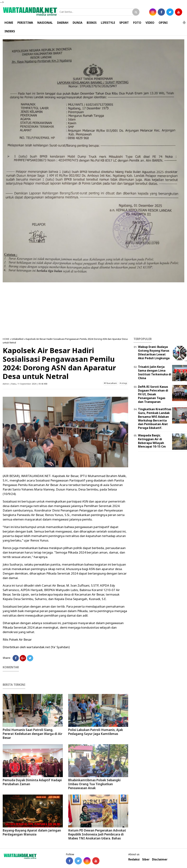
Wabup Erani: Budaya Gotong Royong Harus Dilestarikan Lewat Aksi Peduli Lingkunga (154, 352)
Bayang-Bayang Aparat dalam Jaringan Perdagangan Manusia (32, 832)
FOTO (137, 23)
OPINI (163, 23)
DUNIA (78, 23)
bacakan (110, 383)
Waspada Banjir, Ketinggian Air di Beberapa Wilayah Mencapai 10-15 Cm (152, 441)
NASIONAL (45, 23)
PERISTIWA (25, 23)
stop (123, 383)
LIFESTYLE (108, 23)
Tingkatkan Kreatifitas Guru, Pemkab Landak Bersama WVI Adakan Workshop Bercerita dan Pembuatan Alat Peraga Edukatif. (155, 418)
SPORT (124, 23)
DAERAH (63, 23)
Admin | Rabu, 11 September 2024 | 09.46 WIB (25, 384)
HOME (9, 23)
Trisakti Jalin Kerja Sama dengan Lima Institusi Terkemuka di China (155, 372)
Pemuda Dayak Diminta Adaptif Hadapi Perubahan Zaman (32, 782)
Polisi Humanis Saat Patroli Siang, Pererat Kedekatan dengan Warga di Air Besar (32, 734)
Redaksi (134, 859)
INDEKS (10, 31)
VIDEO (150, 23)
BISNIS (92, 23)
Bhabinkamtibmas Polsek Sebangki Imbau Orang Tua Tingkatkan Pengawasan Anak (94, 784)
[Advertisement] (93, 309)
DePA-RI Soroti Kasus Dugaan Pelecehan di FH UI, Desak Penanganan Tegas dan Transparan (153, 394)
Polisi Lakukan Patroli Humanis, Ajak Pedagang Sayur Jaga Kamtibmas (96, 732)
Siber (146, 859)
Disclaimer (160, 859)
